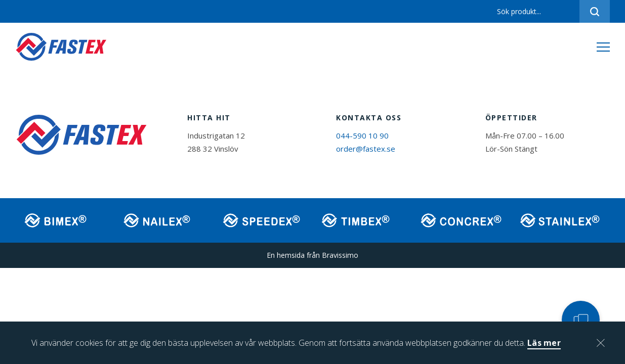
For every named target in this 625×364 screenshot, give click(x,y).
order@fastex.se (366, 149)
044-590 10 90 (362, 135)
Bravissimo (340, 255)
